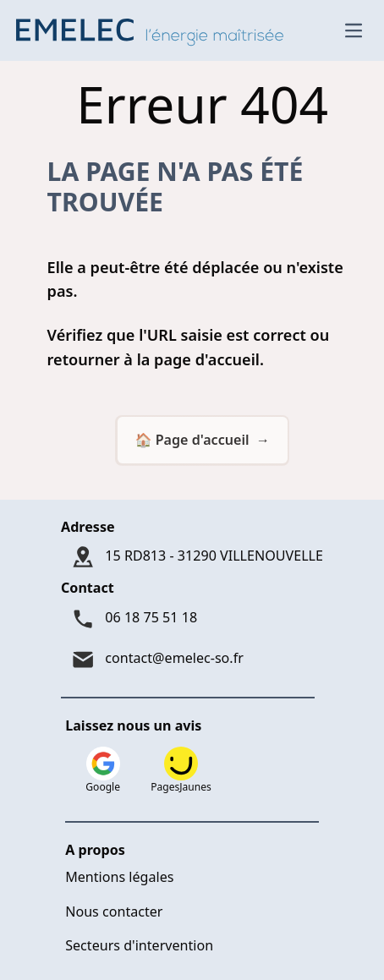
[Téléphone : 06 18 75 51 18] (192, 619)
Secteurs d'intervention (139, 945)
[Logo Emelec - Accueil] (154, 30)
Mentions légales (119, 877)
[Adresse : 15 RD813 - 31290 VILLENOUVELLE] (192, 557)
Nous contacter (114, 912)
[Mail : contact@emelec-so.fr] (192, 660)
